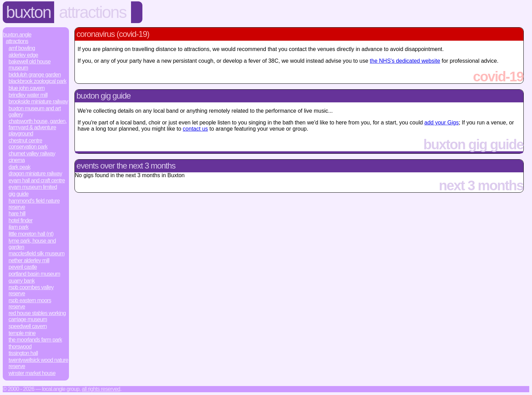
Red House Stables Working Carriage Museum (37, 316)
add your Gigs (442, 123)
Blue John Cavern (27, 88)
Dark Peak (19, 167)
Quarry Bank (22, 281)
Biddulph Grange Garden (35, 75)
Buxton (29, 12)
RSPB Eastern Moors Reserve (30, 303)
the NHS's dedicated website (405, 61)
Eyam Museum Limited (33, 187)
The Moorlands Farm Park (35, 340)
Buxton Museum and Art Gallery (35, 112)
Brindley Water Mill (28, 95)
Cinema (17, 160)
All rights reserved (101, 389)
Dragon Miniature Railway (35, 174)
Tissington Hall (23, 353)
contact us (195, 129)
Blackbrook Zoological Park (38, 81)
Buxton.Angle (17, 35)
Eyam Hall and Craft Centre (37, 180)
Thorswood (20, 347)
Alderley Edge (23, 55)
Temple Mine (22, 333)
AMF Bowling (22, 48)
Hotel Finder (21, 220)
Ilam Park (19, 227)
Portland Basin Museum (34, 274)
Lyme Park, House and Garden (32, 244)
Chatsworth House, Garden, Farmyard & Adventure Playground (38, 127)
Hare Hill (17, 214)
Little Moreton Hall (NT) (31, 234)
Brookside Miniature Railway (38, 102)
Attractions (93, 12)
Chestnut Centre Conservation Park (28, 144)
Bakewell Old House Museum (30, 65)
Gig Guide (19, 194)
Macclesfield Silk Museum (37, 254)
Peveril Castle (23, 267)
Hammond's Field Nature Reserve (34, 204)
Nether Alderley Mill (29, 260)
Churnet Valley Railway (32, 154)
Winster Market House (32, 373)
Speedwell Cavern (28, 326)
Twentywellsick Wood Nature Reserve (38, 363)
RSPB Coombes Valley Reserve (31, 290)
